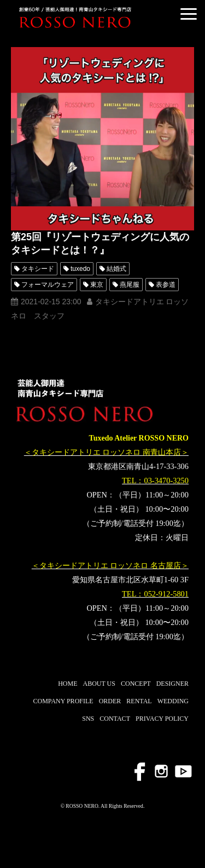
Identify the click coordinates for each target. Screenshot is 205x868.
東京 (97, 285)
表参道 (166, 285)
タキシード (38, 269)
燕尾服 (130, 285)
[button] (189, 14)
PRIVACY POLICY (162, 719)
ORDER (110, 701)
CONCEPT (136, 684)
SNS (88, 719)
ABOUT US (99, 684)
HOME (68, 684)
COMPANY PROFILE (63, 701)
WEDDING (173, 701)
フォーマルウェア (48, 285)
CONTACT (115, 719)
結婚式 (116, 269)
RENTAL (139, 701)
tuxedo (80, 269)
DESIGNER (172, 684)
